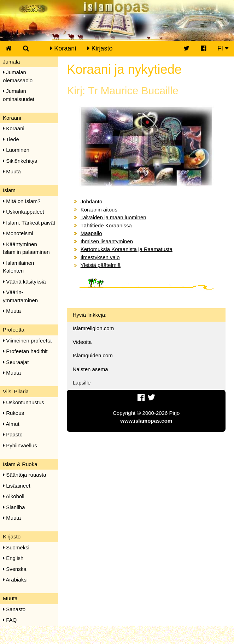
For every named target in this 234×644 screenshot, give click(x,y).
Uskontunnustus (24, 402)
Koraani (63, 48)
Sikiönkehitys (20, 161)
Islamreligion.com (93, 328)
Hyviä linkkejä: (89, 315)
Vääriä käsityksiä (24, 282)
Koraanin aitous (99, 210)
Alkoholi (14, 496)
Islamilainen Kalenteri (18, 267)
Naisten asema (90, 369)
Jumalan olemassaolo (18, 76)
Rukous (13, 413)
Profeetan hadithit (25, 351)
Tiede (11, 139)
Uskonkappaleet (24, 212)
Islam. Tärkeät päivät (29, 223)
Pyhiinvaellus (20, 445)
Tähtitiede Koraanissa (106, 225)
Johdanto (92, 201)
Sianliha (14, 507)
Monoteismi (18, 233)
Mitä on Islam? (22, 201)
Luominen (16, 150)
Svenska (15, 569)
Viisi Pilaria (16, 391)
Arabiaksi (15, 580)
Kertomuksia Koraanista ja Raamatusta (127, 249)
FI (223, 48)
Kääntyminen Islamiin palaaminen (26, 248)
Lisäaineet (17, 486)
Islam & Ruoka (20, 464)
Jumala (11, 62)
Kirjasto (100, 48)
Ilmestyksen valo (100, 257)
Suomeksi (16, 547)
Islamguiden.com (92, 355)
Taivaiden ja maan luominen (113, 217)
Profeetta (14, 330)
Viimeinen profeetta (27, 341)
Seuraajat (16, 362)
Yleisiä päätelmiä (101, 265)
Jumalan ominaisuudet (19, 95)
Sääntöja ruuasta (25, 475)
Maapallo (91, 233)
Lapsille (81, 383)
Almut (11, 424)
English (13, 558)
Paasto (13, 434)
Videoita (82, 342)
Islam (9, 190)
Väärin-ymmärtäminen (20, 296)
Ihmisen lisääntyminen (107, 241)
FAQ (10, 620)
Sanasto (14, 609)
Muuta (12, 171)
